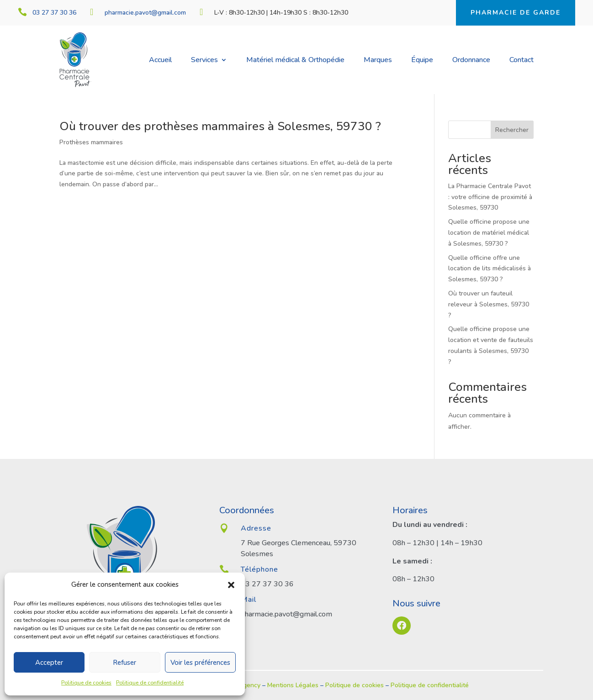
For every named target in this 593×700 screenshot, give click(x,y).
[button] (231, 585)
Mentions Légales (293, 685)
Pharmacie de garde (516, 13)
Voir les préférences (200, 663)
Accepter (49, 663)
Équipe (422, 61)
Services (204, 61)
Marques (378, 61)
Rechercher (512, 130)
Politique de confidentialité (150, 683)
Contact (522, 61)
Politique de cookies (86, 683)
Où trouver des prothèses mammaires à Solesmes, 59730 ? (222, 126)
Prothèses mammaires (91, 142)
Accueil (160, 61)
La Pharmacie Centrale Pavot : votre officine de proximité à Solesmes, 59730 (490, 197)
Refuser (124, 663)
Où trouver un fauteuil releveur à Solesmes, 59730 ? (489, 304)
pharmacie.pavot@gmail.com (145, 13)
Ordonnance (471, 61)
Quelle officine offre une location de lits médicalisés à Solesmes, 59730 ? (490, 269)
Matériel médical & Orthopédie (295, 61)
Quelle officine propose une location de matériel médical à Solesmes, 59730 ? (489, 233)
